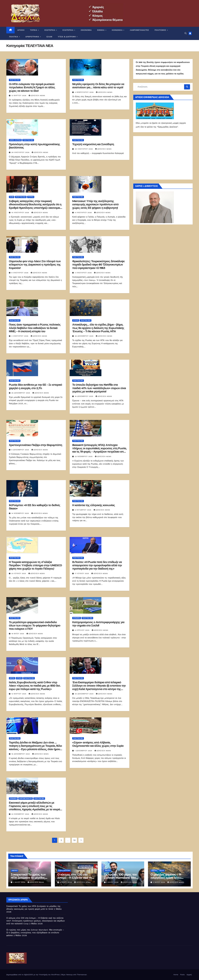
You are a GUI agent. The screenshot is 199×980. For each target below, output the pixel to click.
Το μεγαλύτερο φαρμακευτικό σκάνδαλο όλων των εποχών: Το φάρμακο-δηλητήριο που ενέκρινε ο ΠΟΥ (35, 626)
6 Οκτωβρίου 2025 (83, 510)
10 (74, 840)
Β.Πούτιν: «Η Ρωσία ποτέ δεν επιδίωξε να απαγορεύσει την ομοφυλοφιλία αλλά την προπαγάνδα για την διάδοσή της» (97, 565)
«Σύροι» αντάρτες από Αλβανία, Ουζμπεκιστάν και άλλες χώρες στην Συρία (98, 744)
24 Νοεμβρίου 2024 (21, 814)
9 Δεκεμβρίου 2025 (21, 450)
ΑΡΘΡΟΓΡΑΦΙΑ (33, 37)
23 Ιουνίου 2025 (19, 574)
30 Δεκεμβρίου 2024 (84, 694)
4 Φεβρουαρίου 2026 (84, 92)
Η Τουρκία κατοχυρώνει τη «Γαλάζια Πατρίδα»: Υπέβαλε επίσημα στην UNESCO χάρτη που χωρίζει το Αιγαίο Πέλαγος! (35, 565)
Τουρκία (31, 197)
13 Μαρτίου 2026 (19, 96)
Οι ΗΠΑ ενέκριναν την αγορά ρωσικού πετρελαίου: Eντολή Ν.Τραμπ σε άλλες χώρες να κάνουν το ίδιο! (32, 87)
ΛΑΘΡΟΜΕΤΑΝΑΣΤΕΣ (139, 30)
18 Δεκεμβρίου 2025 (84, 396)
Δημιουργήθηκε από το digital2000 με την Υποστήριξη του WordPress (33, 975)
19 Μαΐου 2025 (18, 634)
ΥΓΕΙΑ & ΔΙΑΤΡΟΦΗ (67, 37)
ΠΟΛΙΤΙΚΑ (14, 37)
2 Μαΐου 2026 (20, 882)
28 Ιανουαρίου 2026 (84, 149)
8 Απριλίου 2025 (82, 630)
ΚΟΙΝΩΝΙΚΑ (117, 30)
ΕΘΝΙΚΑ (101, 30)
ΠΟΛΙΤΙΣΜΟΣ (161, 30)
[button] (186, 33)
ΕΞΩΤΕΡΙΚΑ (68, 30)
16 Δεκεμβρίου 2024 (21, 754)
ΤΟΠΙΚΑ (34, 30)
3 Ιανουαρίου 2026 (84, 273)
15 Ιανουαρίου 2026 (21, 213)
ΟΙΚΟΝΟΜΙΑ (86, 30)
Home (176, 975)
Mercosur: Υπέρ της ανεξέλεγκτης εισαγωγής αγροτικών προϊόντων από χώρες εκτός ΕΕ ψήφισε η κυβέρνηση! (95, 204)
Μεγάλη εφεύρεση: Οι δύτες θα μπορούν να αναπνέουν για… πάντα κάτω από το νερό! (98, 86)
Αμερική (14, 871)
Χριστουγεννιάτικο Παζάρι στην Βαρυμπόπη (35, 445)
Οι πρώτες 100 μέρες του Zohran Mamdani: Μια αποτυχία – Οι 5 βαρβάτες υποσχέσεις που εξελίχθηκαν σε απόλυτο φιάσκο (35, 933)
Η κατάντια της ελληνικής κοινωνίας (94, 505)
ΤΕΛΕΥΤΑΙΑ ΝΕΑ (15, 80)
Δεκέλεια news (37, 96)
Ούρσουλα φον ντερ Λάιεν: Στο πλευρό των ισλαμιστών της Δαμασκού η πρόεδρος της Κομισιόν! (35, 265)
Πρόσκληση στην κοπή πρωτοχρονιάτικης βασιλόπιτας (34, 146)
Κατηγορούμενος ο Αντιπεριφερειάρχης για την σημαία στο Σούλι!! (98, 624)
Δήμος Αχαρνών (15, 140)
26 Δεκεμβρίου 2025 (84, 336)
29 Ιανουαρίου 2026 (21, 152)
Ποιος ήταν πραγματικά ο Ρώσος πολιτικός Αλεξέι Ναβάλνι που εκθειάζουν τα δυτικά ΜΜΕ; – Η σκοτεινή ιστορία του (35, 328)
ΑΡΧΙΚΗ (21, 30)
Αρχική (189, 975)
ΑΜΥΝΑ (12, 678)
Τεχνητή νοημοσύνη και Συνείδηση (93, 144)
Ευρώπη (76, 320)
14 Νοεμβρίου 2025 (20, 513)
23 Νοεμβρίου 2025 (84, 456)
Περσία (162, 871)
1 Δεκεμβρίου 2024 (84, 751)
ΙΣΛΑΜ (49, 37)
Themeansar (82, 975)
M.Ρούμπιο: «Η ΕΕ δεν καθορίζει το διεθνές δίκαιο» (35, 507)
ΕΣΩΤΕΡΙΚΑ (50, 30)
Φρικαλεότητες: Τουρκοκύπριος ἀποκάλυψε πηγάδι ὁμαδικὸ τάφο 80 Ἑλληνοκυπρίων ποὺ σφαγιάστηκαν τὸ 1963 (98, 265)
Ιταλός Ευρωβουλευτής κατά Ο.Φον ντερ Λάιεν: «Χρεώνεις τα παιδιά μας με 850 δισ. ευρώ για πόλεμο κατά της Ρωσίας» (35, 686)
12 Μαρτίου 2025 (19, 694)
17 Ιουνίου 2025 (82, 574)
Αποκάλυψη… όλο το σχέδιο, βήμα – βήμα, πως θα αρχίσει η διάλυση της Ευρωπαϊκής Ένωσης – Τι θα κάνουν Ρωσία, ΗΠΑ (98, 328)
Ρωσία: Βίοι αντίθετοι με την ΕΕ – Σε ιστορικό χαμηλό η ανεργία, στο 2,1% (35, 386)
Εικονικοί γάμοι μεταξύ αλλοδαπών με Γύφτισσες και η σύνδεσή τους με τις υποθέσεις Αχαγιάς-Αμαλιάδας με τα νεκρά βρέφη (34, 808)
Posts (182, 975)
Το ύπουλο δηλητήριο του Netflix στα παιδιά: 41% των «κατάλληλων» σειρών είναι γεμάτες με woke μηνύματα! (99, 388)
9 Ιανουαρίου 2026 (84, 213)
